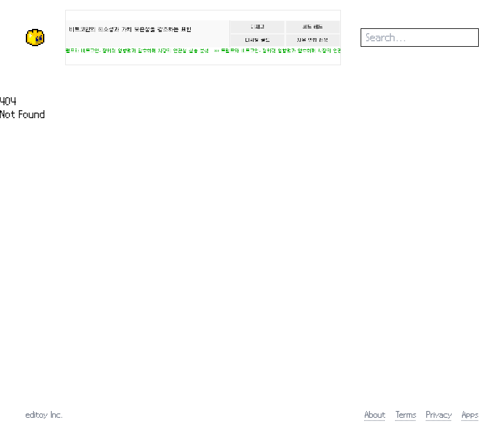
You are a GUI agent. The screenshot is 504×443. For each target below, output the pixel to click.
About (375, 414)
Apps (470, 414)
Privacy (439, 414)
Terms (406, 414)
